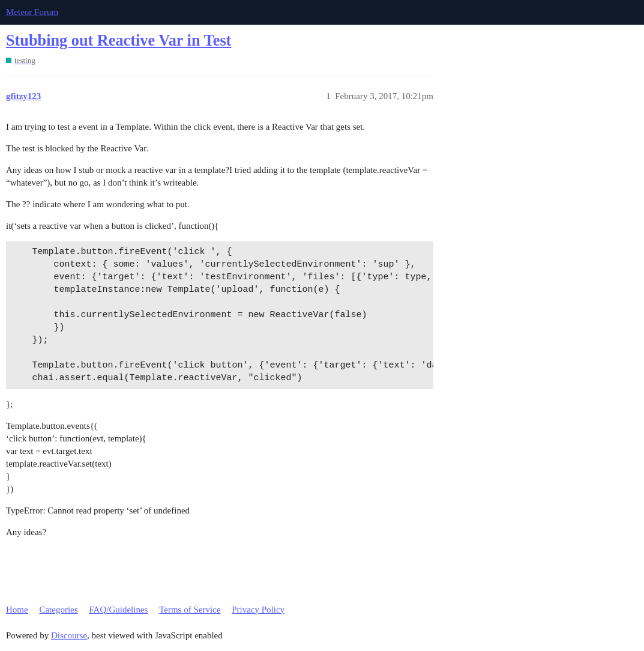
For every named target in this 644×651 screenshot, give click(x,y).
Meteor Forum (32, 12)
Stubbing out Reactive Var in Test (119, 41)
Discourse (69, 635)
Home (17, 610)
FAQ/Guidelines (118, 610)
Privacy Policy (258, 610)
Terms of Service (190, 610)
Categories (58, 610)
